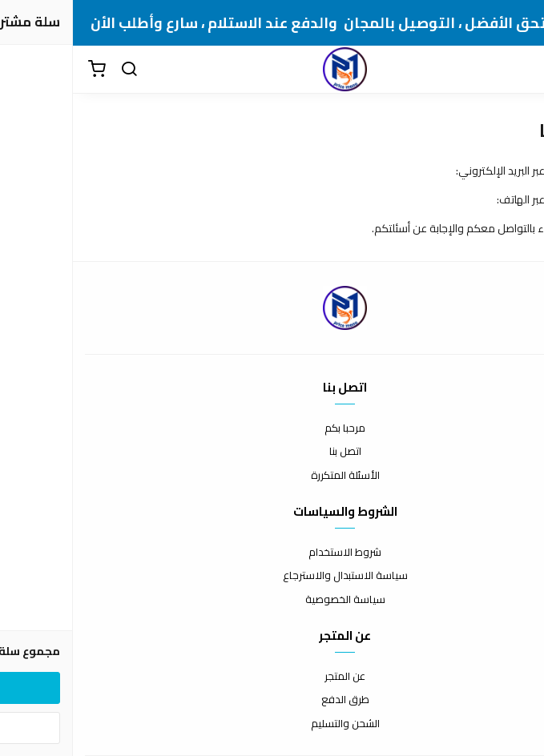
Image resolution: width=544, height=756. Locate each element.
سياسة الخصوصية (272, 600)
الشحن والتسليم (272, 724)
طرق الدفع (272, 700)
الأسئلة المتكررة (272, 476)
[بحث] (56, 70)
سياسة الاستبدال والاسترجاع (272, 576)
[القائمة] (520, 70)
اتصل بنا (272, 452)
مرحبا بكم (272, 428)
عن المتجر (272, 677)
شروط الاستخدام (272, 553)
